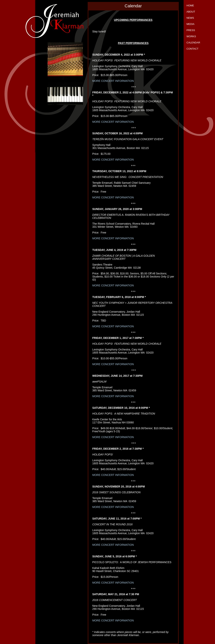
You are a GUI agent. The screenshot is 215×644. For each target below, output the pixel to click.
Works (191, 36)
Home (190, 6)
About (191, 12)
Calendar (193, 43)
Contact (192, 49)
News (190, 18)
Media (190, 24)
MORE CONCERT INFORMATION (113, 81)
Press (191, 30)
